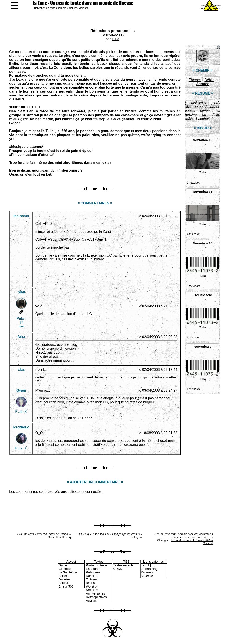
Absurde (203, 84)
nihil (21, 292)
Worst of (92, 586)
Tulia (116, 39)
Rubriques (93, 572)
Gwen (21, 390)
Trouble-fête (203, 295)
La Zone (83, 3)
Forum (63, 576)
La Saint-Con (68, 572)
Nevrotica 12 (202, 140)
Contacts (65, 569)
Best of (91, 583)
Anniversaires (95, 593)
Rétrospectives (96, 597)
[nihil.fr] (146, 565)
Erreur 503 (66, 586)
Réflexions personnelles (112, 31)
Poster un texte (97, 565)
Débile (209, 80)
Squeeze (147, 576)
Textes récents (123, 565)
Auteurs (91, 600)
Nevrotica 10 (202, 243)
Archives (92, 590)
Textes (99, 562)
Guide (63, 565)
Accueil (71, 562)
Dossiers (92, 576)
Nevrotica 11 (202, 192)
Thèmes (195, 80)
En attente (93, 569)
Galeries (64, 579)
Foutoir (63, 583)
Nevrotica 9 (203, 347)
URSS (118, 569)
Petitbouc (21, 427)
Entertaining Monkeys (149, 571)
